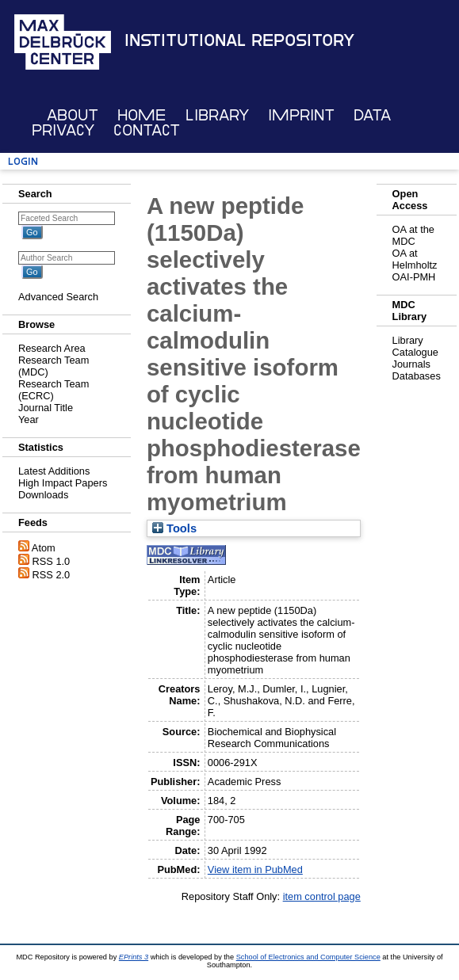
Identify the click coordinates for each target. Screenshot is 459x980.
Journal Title (46, 408)
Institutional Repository (239, 40)
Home (142, 115)
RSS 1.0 (52, 561)
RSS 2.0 (52, 575)
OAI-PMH (414, 277)
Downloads (43, 495)
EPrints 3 (134, 957)
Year (29, 419)
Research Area (52, 348)
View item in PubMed (255, 869)
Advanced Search (58, 297)
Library (217, 115)
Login (23, 161)
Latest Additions (54, 471)
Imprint (301, 115)
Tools (174, 528)
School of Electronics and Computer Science (308, 957)
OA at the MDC (413, 235)
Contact (147, 130)
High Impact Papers (63, 483)
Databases (417, 376)
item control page (322, 896)
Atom (44, 548)
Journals (411, 364)
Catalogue (415, 352)
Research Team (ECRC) (54, 390)
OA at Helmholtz (415, 259)
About (73, 115)
